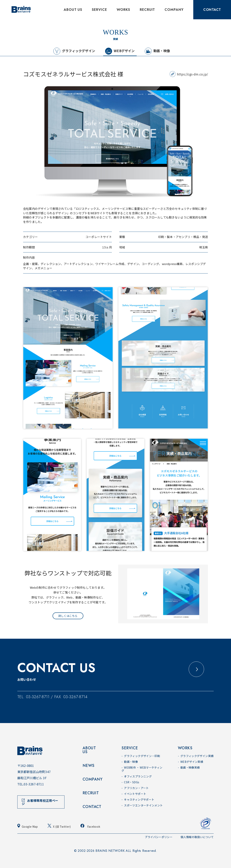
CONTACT (212, 10)
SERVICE (99, 10)
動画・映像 (157, 51)
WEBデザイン (120, 51)
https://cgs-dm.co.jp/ (192, 74)
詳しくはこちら (68, 616)
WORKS (123, 10)
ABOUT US (73, 10)
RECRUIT (147, 10)
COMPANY (174, 10)
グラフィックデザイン (74, 51)
